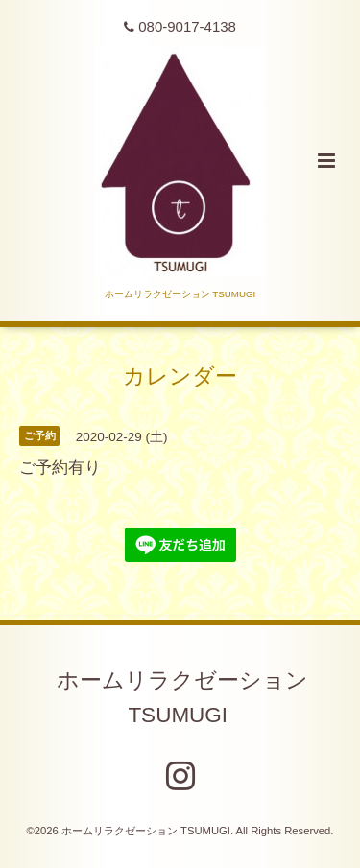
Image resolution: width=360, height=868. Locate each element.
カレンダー (180, 375)
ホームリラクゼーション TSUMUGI (182, 698)
